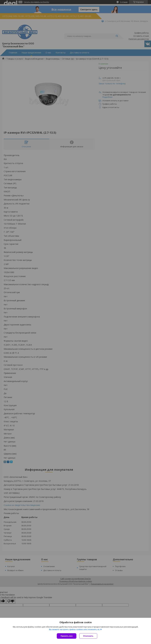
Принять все (67, 636)
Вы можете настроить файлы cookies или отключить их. (74, 629)
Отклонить (88, 636)
